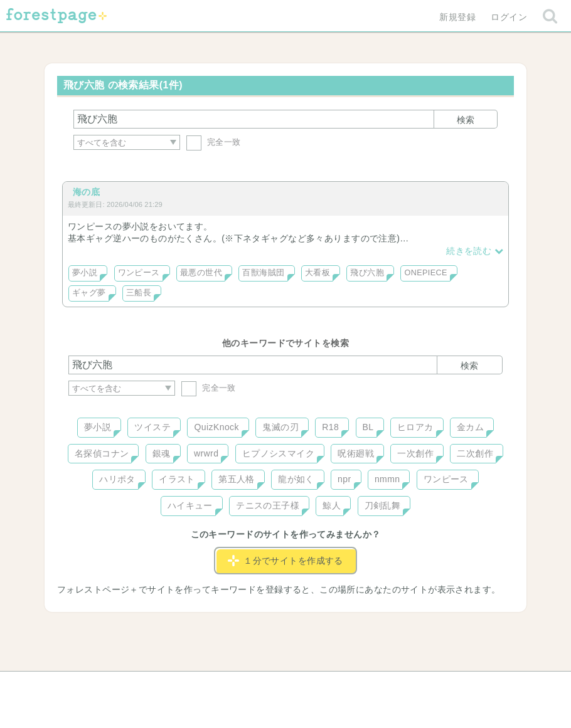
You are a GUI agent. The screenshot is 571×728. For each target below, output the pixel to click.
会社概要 (334, 685)
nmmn (387, 479)
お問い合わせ (195, 685)
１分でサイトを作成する (285, 561)
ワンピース (139, 273)
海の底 (86, 192)
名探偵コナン (102, 453)
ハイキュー (190, 505)
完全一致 (214, 142)
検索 (466, 120)
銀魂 (162, 453)
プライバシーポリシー (421, 685)
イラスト (177, 479)
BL (368, 427)
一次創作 (415, 453)
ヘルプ (125, 685)
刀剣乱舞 (383, 505)
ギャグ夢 (89, 293)
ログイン (509, 17)
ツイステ (152, 427)
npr (344, 479)
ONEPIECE (425, 273)
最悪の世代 (201, 273)
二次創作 (475, 453)
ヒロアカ (415, 427)
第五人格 (237, 479)
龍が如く (296, 479)
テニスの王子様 (268, 505)
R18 (330, 427)
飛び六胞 (367, 273)
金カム (470, 427)
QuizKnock (216, 427)
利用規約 (268, 685)
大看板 (318, 273)
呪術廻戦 (356, 453)
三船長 (139, 293)
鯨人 (332, 505)
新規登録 (457, 17)
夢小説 (85, 273)
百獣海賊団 (263, 273)
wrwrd (206, 453)
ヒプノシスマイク (278, 453)
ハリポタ (117, 479)
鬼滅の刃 (280, 427)
